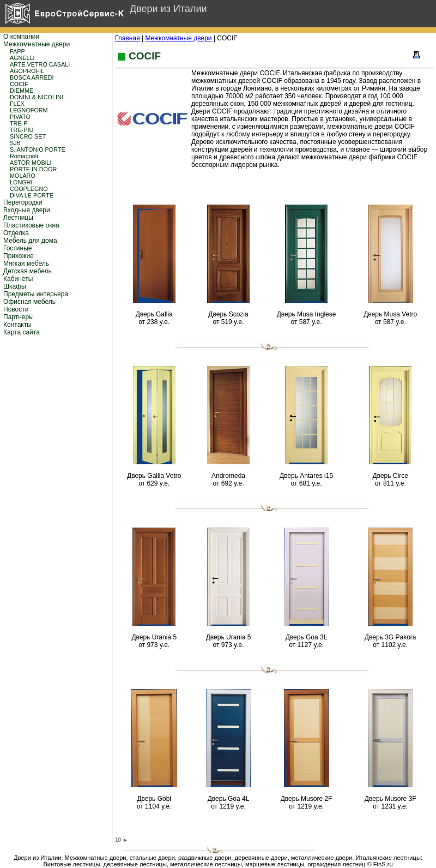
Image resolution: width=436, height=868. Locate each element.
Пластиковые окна (31, 225)
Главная (128, 38)
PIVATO (20, 117)
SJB (15, 143)
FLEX (17, 104)
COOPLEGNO (29, 189)
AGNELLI (22, 58)
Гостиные (18, 248)
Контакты (17, 325)
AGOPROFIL (27, 71)
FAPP (17, 51)
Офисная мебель (29, 302)
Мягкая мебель (26, 264)
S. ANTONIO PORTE (38, 149)
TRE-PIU (22, 130)
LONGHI (21, 182)
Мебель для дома (30, 241)
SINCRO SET (28, 136)
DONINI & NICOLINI (37, 97)
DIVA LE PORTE (32, 195)
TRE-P (19, 123)
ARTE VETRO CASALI (40, 64)
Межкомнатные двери (37, 44)
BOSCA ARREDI (32, 77)
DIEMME (22, 91)
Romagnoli (24, 156)
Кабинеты (18, 279)
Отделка (16, 233)
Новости (16, 309)
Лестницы (18, 218)
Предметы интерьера (36, 294)
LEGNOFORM (29, 110)
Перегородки (23, 202)
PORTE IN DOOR (33, 169)
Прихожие (19, 256)
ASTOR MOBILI (31, 163)
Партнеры (19, 317)
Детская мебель (28, 271)
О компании (21, 37)
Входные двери (27, 210)
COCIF (19, 84)
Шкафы (15, 286)
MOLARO (23, 176)
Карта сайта (22, 332)
